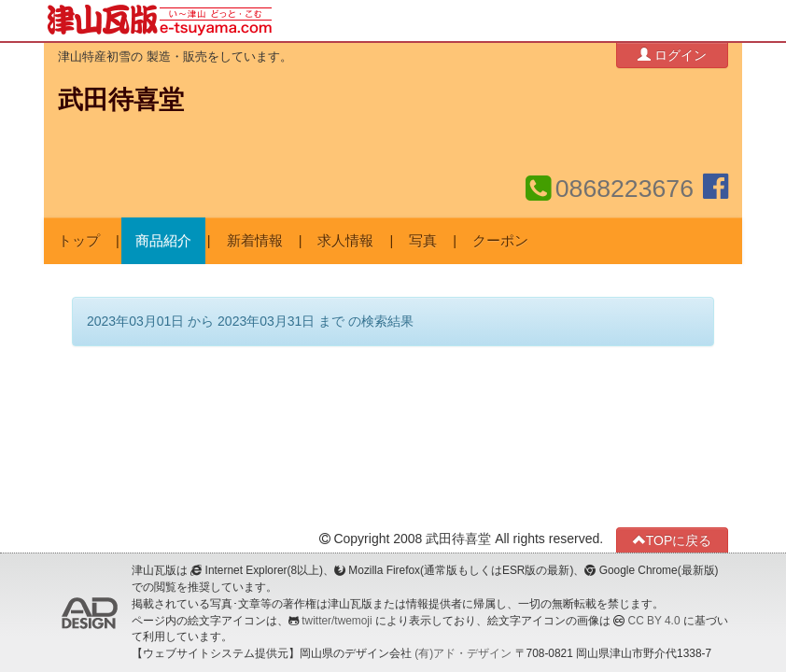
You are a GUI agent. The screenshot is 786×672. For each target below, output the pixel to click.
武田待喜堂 (121, 100)
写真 (423, 241)
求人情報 (345, 241)
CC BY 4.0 (654, 621)
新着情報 (255, 241)
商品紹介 (163, 241)
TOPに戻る (673, 540)
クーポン (500, 241)
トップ (79, 241)
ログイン (672, 55)
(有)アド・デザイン (463, 653)
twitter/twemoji (337, 621)
